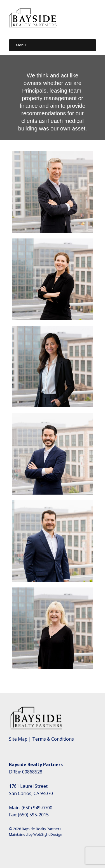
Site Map (18, 739)
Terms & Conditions (53, 739)
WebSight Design (48, 834)
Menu (21, 45)
